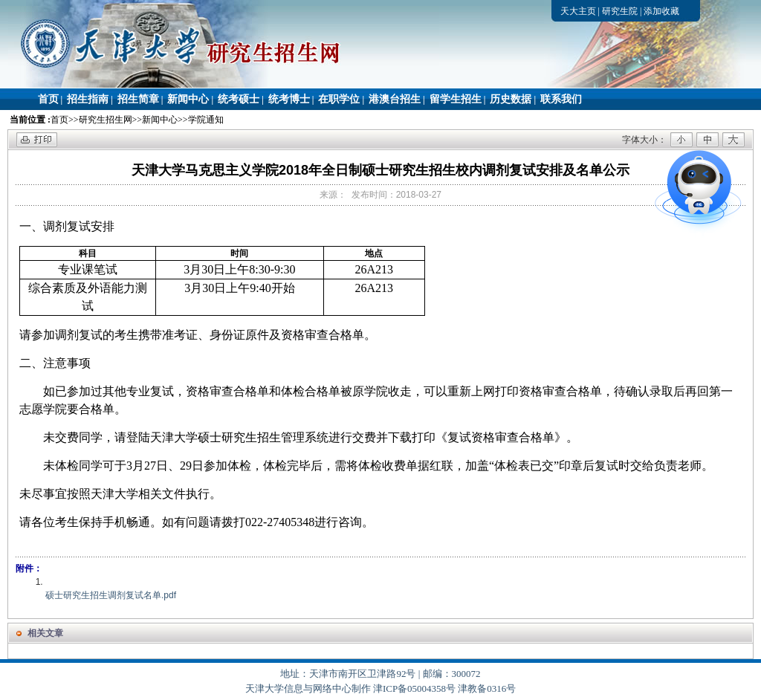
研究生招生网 (106, 120)
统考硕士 (239, 99)
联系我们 (561, 99)
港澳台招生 (395, 99)
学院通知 (206, 120)
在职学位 (339, 99)
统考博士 (289, 99)
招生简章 (138, 99)
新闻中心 (188, 99)
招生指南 (88, 99)
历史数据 (511, 99)
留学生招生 (456, 99)
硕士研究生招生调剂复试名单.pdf (111, 595)
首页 (48, 99)
